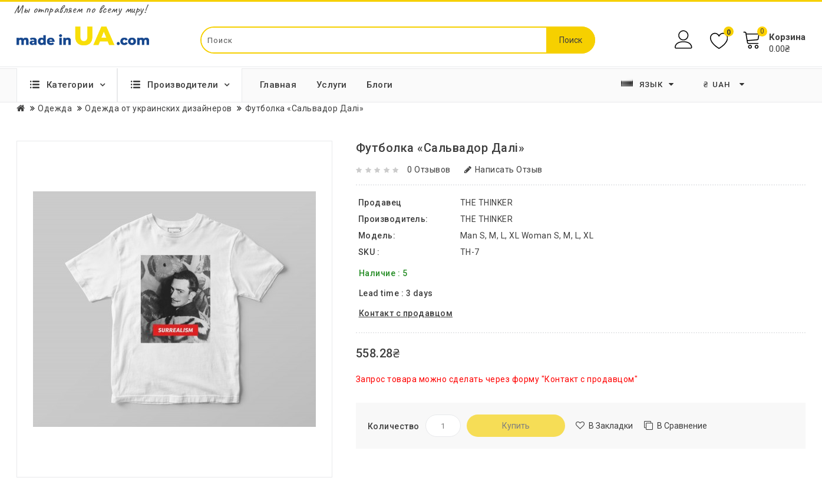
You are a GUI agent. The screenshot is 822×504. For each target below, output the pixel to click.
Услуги (332, 85)
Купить (516, 426)
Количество (394, 426)
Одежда (55, 108)
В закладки (611, 426)
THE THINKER (487, 219)
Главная (278, 85)
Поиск (571, 40)
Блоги (380, 85)
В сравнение (682, 426)
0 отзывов (429, 170)
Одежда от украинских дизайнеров (159, 108)
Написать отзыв (504, 170)
